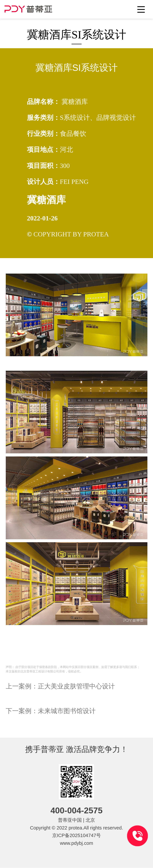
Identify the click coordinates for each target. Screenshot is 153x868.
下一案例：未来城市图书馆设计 (51, 711)
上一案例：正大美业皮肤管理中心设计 (60, 686)
